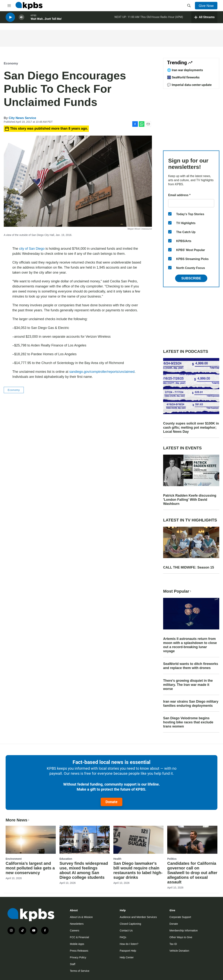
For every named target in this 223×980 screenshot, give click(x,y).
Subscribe (191, 278)
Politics (172, 859)
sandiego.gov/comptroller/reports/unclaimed (102, 372)
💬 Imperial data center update (189, 85)
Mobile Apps (77, 944)
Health (117, 859)
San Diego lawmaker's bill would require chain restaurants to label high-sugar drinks (138, 870)
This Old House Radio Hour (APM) (162, 18)
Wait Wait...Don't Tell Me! (46, 20)
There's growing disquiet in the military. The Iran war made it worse (188, 685)
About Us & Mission (81, 917)
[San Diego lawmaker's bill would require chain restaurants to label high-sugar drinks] (138, 840)
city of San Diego (32, 249)
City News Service (22, 118)
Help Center (127, 957)
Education (66, 859)
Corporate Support (180, 917)
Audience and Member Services (138, 917)
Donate (111, 802)
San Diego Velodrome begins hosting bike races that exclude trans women (188, 722)
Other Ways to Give (181, 937)
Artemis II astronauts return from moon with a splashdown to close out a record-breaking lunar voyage (190, 645)
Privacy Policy (78, 957)
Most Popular (178, 591)
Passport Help (128, 951)
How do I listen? (129, 944)
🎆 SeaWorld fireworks (183, 77)
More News (18, 820)
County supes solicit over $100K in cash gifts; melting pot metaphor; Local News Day (191, 428)
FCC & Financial (80, 937)
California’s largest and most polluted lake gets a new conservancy (30, 868)
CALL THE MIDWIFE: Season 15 (189, 567)
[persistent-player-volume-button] (22, 19)
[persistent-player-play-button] (10, 19)
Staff (73, 964)
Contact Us (126, 931)
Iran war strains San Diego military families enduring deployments (191, 704)
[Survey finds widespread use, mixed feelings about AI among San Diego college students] (85, 840)
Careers (75, 931)
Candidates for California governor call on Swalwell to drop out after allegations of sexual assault (192, 873)
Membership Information (184, 931)
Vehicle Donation (179, 951)
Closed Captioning (130, 924)
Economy (11, 63)
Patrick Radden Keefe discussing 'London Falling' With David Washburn (190, 500)
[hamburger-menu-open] (9, 6)
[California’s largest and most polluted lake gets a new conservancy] (31, 840)
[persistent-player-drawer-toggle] (204, 19)
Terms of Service (80, 971)
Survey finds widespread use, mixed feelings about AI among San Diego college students (84, 870)
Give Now (206, 6)
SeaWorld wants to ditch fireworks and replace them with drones (191, 666)
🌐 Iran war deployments (185, 70)
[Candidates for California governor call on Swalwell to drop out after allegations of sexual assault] (192, 840)
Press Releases (79, 951)
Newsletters (77, 924)
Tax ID (173, 944)
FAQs (123, 937)
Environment (14, 859)
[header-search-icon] (189, 6)
